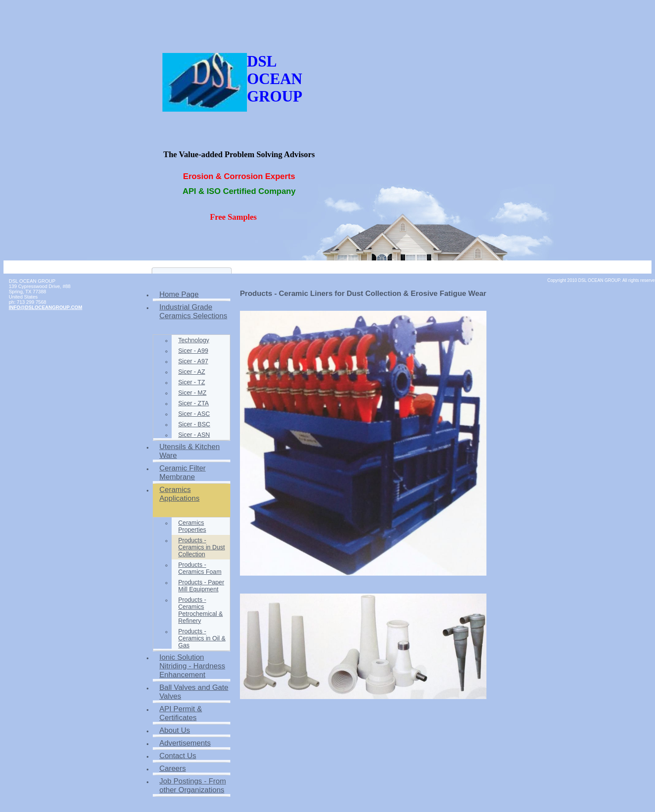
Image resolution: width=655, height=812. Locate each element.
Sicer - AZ (192, 372)
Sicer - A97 (193, 361)
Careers (173, 768)
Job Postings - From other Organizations (193, 786)
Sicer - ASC (194, 414)
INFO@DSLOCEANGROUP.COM (46, 307)
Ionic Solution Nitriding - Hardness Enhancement (192, 666)
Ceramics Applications (180, 494)
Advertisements (185, 743)
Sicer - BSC (194, 424)
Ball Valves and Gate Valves (194, 692)
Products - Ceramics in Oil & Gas (202, 638)
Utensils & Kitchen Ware (190, 451)
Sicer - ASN (194, 435)
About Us (175, 730)
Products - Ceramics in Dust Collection (202, 547)
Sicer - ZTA (194, 403)
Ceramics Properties (192, 526)
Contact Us (178, 756)
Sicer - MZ (192, 393)
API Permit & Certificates (181, 713)
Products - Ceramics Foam (200, 568)
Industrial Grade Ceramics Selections (193, 311)
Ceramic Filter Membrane (183, 473)
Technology (194, 340)
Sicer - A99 (193, 351)
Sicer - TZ (192, 382)
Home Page (179, 294)
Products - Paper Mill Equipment (201, 586)
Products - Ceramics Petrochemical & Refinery (201, 610)
